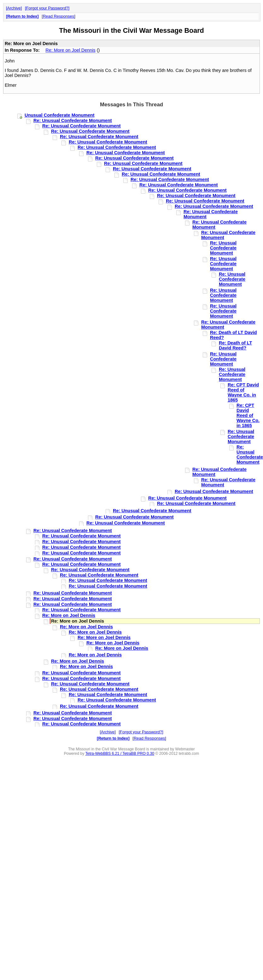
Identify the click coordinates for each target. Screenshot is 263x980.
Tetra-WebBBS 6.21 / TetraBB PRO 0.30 (120, 754)
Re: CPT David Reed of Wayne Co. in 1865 (243, 392)
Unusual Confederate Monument (59, 115)
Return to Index (22, 16)
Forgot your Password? (47, 8)
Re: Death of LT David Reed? (235, 345)
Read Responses (58, 16)
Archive (14, 8)
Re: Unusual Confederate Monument (73, 120)
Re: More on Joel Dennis (70, 50)
